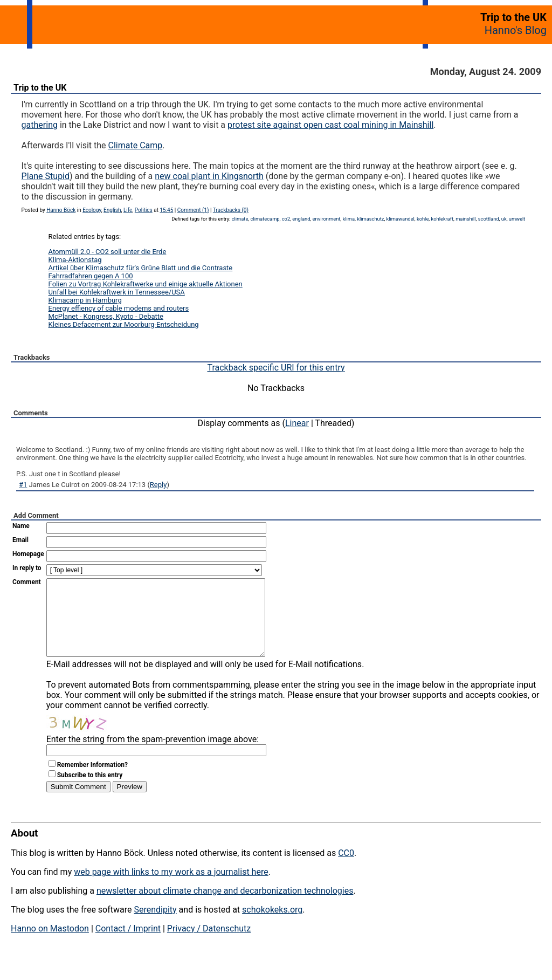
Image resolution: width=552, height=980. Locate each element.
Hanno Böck (61, 210)
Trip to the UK (40, 88)
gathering (40, 125)
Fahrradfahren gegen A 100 (91, 276)
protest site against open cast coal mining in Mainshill (330, 125)
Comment (27, 582)
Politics (144, 210)
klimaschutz (370, 219)
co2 (286, 219)
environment (327, 219)
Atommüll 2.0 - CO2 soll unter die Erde (108, 252)
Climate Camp (136, 145)
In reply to (27, 568)
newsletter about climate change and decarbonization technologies (225, 907)
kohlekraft (442, 219)
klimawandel (401, 219)
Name (21, 526)
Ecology (92, 210)
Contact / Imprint (128, 945)
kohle (423, 219)
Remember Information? (92, 781)
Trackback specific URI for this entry (276, 368)
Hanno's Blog (516, 30)
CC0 (346, 869)
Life (128, 210)
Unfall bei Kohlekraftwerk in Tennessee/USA (117, 292)
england (301, 219)
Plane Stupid (46, 176)
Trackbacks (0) (231, 210)
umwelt (517, 219)
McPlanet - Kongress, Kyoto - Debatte (106, 316)
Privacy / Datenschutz (209, 945)
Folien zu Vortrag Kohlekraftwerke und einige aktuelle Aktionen (146, 284)
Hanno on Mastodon (50, 945)
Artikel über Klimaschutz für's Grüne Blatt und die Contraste (141, 268)
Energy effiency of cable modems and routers (119, 308)
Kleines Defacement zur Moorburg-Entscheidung (124, 324)
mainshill (465, 219)
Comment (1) (193, 210)
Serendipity (155, 926)
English (112, 210)
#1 (23, 485)
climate (240, 219)
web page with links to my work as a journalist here (171, 888)
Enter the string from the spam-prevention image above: (153, 755)
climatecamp (265, 219)
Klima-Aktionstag (75, 260)
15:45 (166, 210)
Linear (297, 423)
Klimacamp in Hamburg (85, 300)
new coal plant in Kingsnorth (209, 176)
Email (20, 540)
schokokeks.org (272, 926)
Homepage (28, 554)
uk (504, 219)
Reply (158, 485)
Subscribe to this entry (90, 791)
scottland (489, 219)
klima (349, 219)
